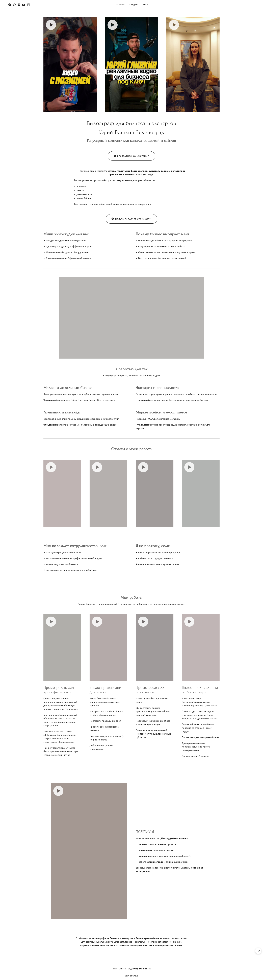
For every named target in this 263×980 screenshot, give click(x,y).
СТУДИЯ (134, 4)
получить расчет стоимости (131, 223)
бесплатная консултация (131, 160)
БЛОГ (145, 4)
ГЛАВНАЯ (120, 4)
